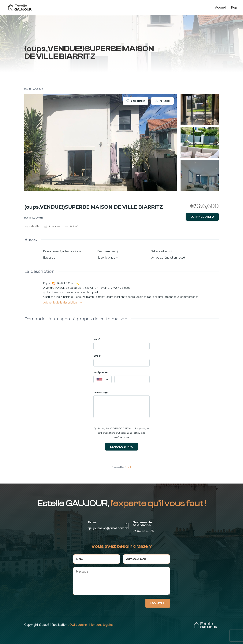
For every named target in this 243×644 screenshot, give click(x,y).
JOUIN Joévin (78, 625)
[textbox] (103, 380)
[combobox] (103, 379)
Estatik (128, 467)
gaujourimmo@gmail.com (106, 528)
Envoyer (158, 603)
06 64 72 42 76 (143, 531)
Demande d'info (202, 217)
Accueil (221, 8)
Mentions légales (101, 625)
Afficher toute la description (63, 303)
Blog (234, 8)
